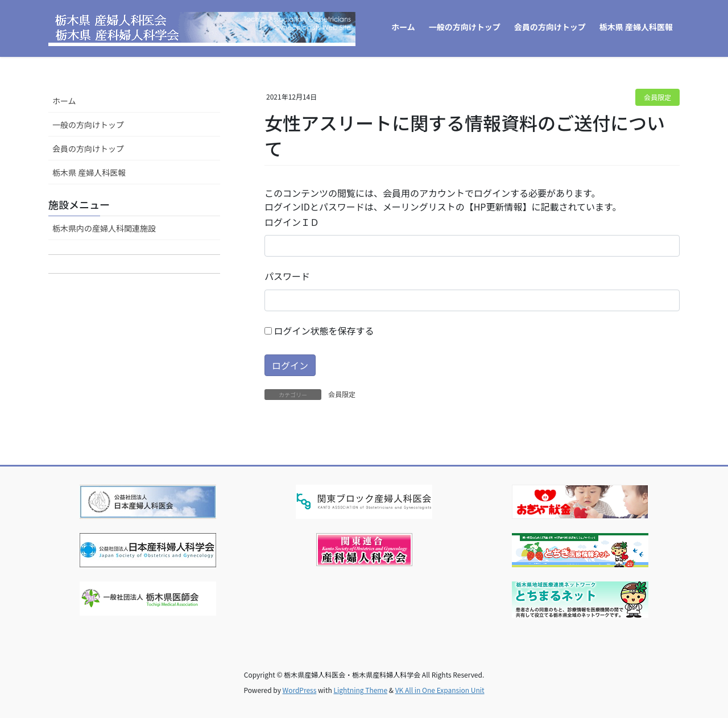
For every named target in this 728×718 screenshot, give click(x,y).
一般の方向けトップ (88, 125)
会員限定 (657, 97)
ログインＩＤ (292, 222)
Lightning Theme (360, 690)
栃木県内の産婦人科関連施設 (104, 228)
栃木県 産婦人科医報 (89, 172)
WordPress (300, 690)
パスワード (287, 276)
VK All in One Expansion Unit (440, 690)
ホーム (64, 101)
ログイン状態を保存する (319, 331)
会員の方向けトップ (88, 148)
